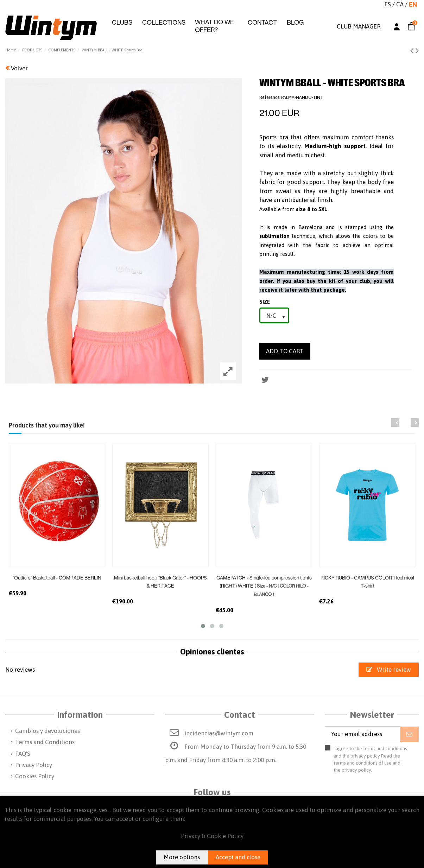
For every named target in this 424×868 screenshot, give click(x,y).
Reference (270, 97)
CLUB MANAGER (359, 26)
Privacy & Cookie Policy (212, 836)
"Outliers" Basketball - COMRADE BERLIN (57, 578)
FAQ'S (23, 754)
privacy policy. (357, 770)
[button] (122, 23)
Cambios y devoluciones (48, 731)
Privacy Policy (34, 765)
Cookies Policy (35, 776)
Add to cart (285, 351)
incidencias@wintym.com (219, 733)
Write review (389, 670)
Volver (17, 68)
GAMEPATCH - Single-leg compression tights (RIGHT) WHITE (264, 586)
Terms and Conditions (45, 742)
